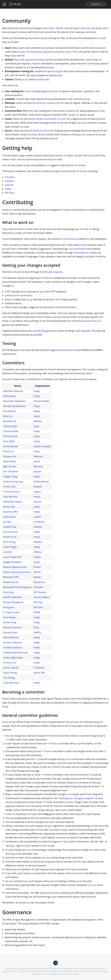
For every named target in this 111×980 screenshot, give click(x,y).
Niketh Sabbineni (13, 597)
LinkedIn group (81, 99)
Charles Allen (10, 426)
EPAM (37, 612)
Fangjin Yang (10, 476)
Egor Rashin (10, 466)
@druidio (44, 79)
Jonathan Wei (11, 512)
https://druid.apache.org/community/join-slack (45, 52)
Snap (36, 426)
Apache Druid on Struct (37, 131)
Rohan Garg (10, 622)
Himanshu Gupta (13, 502)
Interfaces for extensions (19, 295)
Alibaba (38, 421)
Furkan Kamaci (11, 492)
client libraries (82, 253)
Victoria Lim (10, 663)
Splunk (37, 471)
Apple (37, 411)
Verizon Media (42, 401)
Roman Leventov (12, 627)
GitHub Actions (64, 350)
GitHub (59, 28)
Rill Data (9, 193)
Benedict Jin (10, 421)
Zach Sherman (11, 683)
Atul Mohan (10, 411)
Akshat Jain (9, 396)
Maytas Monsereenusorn (17, 572)
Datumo (9, 181)
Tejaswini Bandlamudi (15, 653)
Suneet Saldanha (12, 642)
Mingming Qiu (11, 582)
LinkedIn (38, 587)
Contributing (93, 64)
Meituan (38, 456)
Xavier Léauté (11, 668)
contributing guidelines (45, 331)
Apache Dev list (82, 28)
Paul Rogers (10, 617)
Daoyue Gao (10, 456)
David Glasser (11, 446)
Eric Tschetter (11, 471)
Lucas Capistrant (12, 557)
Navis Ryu (9, 592)
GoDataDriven (41, 482)
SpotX (37, 461)
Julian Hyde (9, 517)
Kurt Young (9, 542)
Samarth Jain (10, 632)
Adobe (37, 577)
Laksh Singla (10, 547)
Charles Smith (11, 431)
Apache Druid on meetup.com (44, 103)
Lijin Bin (8, 552)
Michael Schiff (11, 577)
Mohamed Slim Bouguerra (18, 587)
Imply (8, 189)
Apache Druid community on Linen (47, 119)
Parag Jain (9, 607)
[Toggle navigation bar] (4, 4)
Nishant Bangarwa (13, 602)
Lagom (37, 492)
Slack (51, 28)
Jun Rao (7, 522)
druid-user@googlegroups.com (42, 91)
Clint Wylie (9, 441)
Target (37, 557)
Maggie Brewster (12, 562)
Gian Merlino (10, 497)
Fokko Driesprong (13, 482)
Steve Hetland (11, 637)
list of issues (70, 239)
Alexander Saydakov (14, 401)
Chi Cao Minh (10, 436)
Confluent (39, 522)
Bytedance (39, 582)
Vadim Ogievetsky (13, 658)
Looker (38, 517)
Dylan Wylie (10, 461)
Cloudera (10, 177)
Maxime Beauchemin (15, 567)
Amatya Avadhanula (14, 406)
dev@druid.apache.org (47, 71)
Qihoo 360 (39, 673)
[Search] (96, 4)
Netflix (37, 572)
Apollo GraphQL (42, 446)
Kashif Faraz (10, 537)
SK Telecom (40, 592)
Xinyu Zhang (10, 673)
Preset (37, 567)
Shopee (38, 487)
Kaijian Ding (10, 527)
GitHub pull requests (51, 272)
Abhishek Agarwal (13, 391)
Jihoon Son (9, 507)
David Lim (9, 451)
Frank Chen (9, 487)
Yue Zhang (9, 678)
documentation (78, 249)
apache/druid (32, 60)
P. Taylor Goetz (11, 612)
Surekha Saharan (13, 647)
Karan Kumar (10, 532)
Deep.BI (9, 185)
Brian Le (8, 416)
